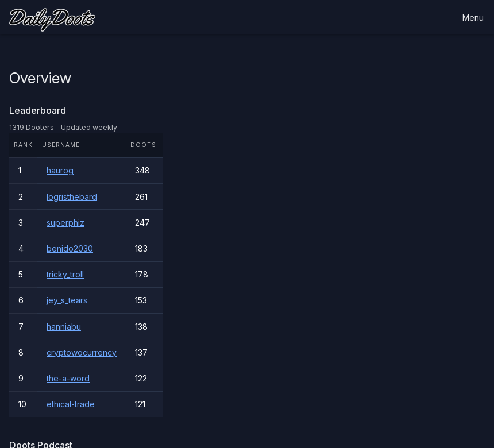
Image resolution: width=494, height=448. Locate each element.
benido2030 (70, 248)
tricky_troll (65, 274)
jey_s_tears (67, 300)
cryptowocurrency (82, 352)
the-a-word (68, 378)
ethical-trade (71, 404)
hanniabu (64, 327)
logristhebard (72, 197)
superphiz (65, 223)
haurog (60, 170)
